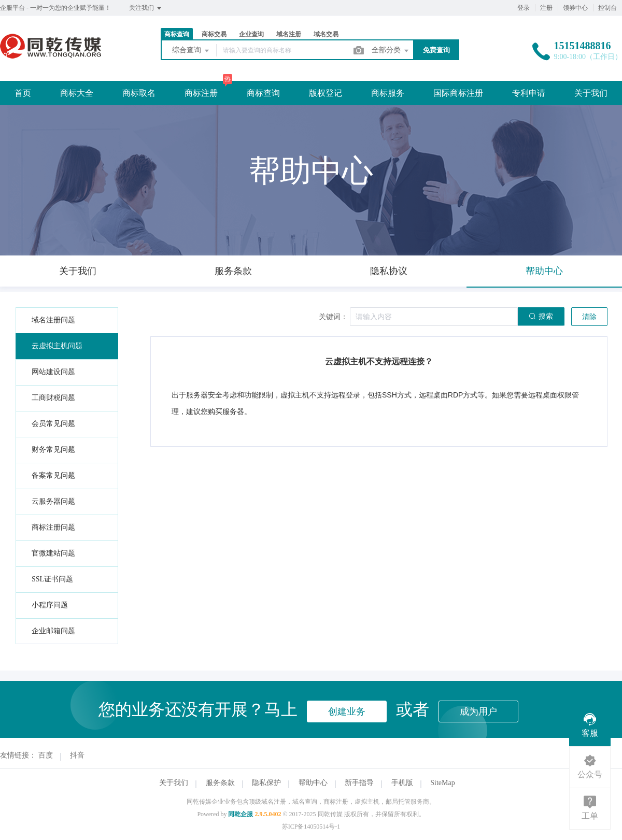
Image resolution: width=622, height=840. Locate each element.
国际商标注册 (458, 93)
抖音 (77, 755)
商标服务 (388, 93)
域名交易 (326, 34)
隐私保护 (266, 783)
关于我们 (591, 93)
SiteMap (442, 783)
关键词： (333, 317)
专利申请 (529, 93)
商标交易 (214, 34)
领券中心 (575, 8)
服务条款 (220, 783)
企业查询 (251, 34)
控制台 (607, 8)
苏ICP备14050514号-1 (311, 827)
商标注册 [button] (201, 93)
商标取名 (139, 93)
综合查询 (191, 51)
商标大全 (77, 93)
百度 (46, 755)
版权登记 (326, 93)
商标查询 (177, 34)
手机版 (402, 783)
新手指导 (359, 783)
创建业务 (347, 711)
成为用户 (478, 711)
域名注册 (289, 34)
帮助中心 (313, 783)
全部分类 (391, 51)
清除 (589, 317)
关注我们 (146, 8)
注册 (546, 8)
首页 (23, 93)
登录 (524, 8)
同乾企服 (241, 814)
